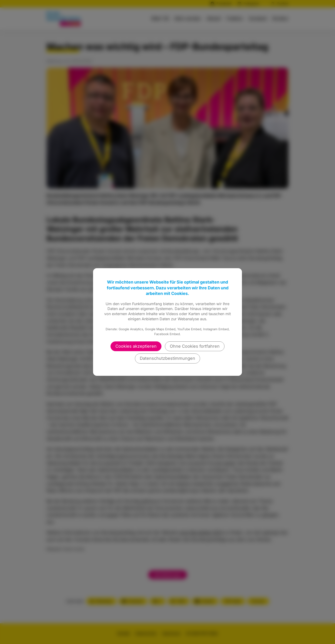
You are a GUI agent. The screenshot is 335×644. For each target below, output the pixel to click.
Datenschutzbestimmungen (167, 358)
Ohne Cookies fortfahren (195, 346)
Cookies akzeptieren (136, 346)
